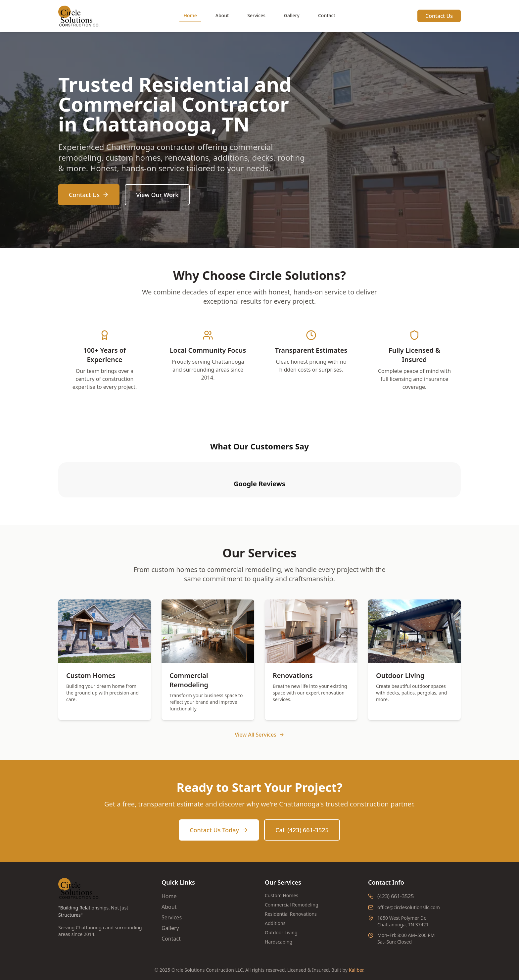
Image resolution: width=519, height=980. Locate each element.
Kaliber (356, 961)
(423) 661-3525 (396, 887)
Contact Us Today (219, 821)
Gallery (292, 15)
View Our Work (157, 195)
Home (190, 15)
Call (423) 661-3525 (302, 821)
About (222, 15)
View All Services (259, 725)
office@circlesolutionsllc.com (409, 898)
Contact (327, 15)
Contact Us (439, 16)
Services (256, 15)
